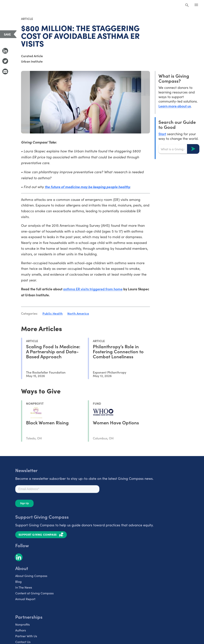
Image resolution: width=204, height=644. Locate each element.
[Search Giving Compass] (187, 5)
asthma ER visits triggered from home (93, 289)
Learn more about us (175, 106)
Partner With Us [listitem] (26, 636)
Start (162, 134)
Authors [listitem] (21, 630)
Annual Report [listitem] (25, 599)
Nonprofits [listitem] (22, 624)
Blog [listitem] (18, 582)
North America (78, 313)
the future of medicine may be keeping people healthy (87, 187)
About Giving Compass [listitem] (31, 576)
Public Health (53, 313)
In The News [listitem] (24, 587)
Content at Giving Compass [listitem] (34, 593)
